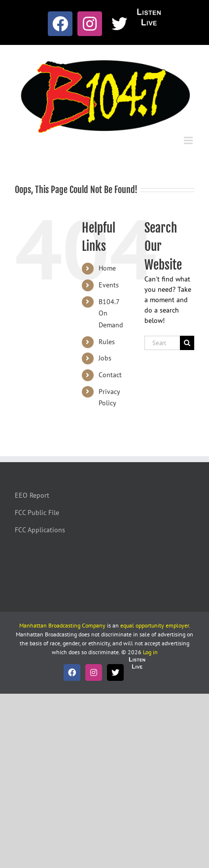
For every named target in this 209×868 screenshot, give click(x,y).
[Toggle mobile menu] (189, 140)
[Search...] (162, 343)
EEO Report (32, 495)
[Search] (187, 343)
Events (109, 285)
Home (107, 268)
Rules (107, 342)
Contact (110, 375)
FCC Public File (37, 513)
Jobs (105, 358)
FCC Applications (40, 530)
